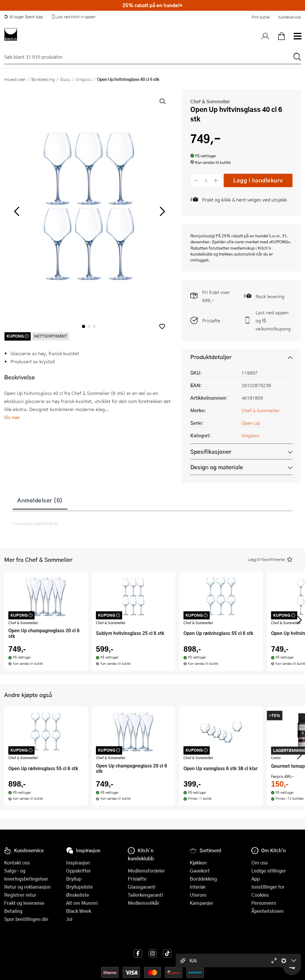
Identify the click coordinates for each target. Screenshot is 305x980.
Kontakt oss (17, 863)
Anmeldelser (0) (40, 500)
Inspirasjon (78, 863)
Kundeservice (290, 17)
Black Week (79, 911)
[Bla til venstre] (17, 211)
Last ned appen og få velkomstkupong (273, 320)
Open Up (251, 423)
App (256, 879)
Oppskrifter (78, 871)
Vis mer (12, 417)
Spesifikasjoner (211, 451)
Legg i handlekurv (258, 180)
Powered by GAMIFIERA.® (35, 524)
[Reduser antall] (196, 180)
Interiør (198, 887)
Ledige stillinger (269, 871)
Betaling (13, 911)
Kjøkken (198, 863)
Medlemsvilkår (144, 903)
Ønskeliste (78, 895)
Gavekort (200, 871)
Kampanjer (201, 903)
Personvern (264, 903)
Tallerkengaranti (145, 895)
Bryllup (74, 879)
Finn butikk (261, 17)
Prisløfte (211, 320)
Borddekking (43, 79)
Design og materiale (217, 467)
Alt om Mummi (82, 903)
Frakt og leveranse (24, 903)
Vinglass (84, 79)
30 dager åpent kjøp (24, 17)
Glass (65, 79)
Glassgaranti (142, 887)
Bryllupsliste (80, 887)
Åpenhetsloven (267, 911)
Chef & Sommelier (210, 101)
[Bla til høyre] (161, 211)
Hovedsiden (15, 79)
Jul (69, 919)
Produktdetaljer (211, 357)
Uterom (198, 895)
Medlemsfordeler (146, 871)
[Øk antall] (216, 180)
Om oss (260, 863)
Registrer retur (20, 895)
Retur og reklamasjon (27, 887)
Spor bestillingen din (26, 919)
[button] (162, 326)
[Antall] (206, 180)
